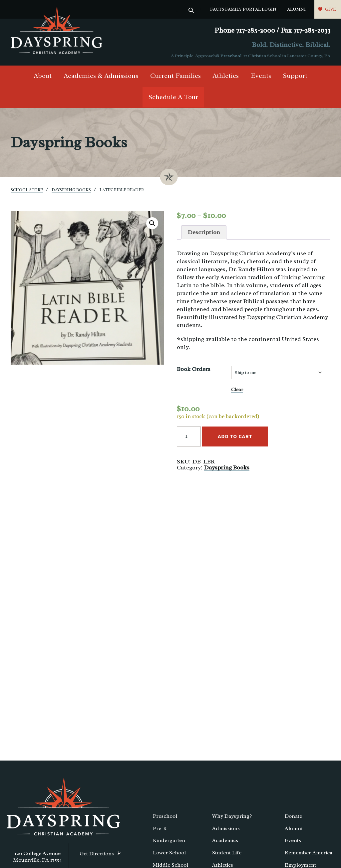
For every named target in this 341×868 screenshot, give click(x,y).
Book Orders (194, 369)
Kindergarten (169, 840)
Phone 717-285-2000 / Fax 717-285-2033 (272, 30)
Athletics (226, 76)
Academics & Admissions (101, 76)
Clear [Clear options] (237, 390)
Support (295, 76)
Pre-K (160, 828)
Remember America (309, 853)
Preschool (231, 56)
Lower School (169, 853)
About (43, 76)
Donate (293, 816)
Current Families (175, 76)
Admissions (226, 828)
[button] (152, 223)
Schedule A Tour (173, 97)
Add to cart (235, 436)
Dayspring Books (71, 190)
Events (261, 76)
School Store (27, 190)
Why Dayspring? (232, 816)
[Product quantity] (189, 436)
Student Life (227, 853)
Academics (225, 840)
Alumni (296, 9)
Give (331, 9)
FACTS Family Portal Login (243, 9)
